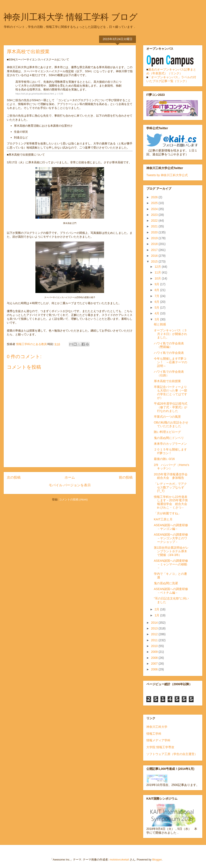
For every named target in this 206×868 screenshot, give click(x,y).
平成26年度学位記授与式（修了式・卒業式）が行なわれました (171, 407)
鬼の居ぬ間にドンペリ (169, 438)
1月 (157, 615)
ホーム (70, 477)
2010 (155, 646)
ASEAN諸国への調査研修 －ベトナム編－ (172, 591)
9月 (157, 284)
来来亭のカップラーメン (170, 444)
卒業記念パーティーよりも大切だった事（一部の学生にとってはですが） (170, 392)
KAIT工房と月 (163, 519)
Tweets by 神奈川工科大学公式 (167, 175)
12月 (158, 267)
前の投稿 (126, 477)
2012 (155, 634)
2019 (155, 238)
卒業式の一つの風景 (167, 417)
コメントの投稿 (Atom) (73, 499)
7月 (157, 296)
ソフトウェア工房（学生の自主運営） (172, 754)
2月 (157, 609)
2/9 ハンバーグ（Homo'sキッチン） (171, 467)
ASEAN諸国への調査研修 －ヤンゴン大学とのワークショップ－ (172, 538)
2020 (155, 232)
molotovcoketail (119, 860)
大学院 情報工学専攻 (160, 747)
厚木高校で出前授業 (167, 381)
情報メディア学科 (158, 740)
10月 (158, 278)
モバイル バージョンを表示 (70, 485)
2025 (155, 203)
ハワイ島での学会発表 (169, 353)
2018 (155, 244)
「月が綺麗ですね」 (167, 513)
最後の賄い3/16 (164, 459)
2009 (155, 652)
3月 (157, 319)
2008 (155, 658)
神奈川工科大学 (157, 727)
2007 (155, 664)
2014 (155, 623)
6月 (157, 302)
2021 (155, 226)
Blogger (157, 860)
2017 (155, 250)
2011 (155, 640)
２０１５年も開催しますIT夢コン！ (170, 451)
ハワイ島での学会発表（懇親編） (169, 345)
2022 (155, 221)
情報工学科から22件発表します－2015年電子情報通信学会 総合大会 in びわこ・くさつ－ (171, 502)
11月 (158, 272)
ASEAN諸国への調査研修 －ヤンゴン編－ (172, 527)
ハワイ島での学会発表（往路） (169, 373)
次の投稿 (14, 477)
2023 (155, 215)
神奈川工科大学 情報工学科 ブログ (70, 17)
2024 (155, 209)
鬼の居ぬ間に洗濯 (166, 583)
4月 (157, 313)
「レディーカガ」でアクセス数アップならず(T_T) (170, 487)
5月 (157, 308)
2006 (155, 669)
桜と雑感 (160, 324)
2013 (155, 628)
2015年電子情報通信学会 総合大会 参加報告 (171, 476)
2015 (155, 261)
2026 (155, 197)
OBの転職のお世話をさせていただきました (171, 424)
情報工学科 (154, 734)
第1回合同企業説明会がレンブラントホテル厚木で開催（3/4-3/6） (171, 551)
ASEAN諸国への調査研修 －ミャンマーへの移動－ (172, 564)
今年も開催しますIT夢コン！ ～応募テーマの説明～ (170, 362)
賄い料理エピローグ (167, 432)
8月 (157, 290)
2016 (155, 256)
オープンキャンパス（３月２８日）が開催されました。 (170, 334)
